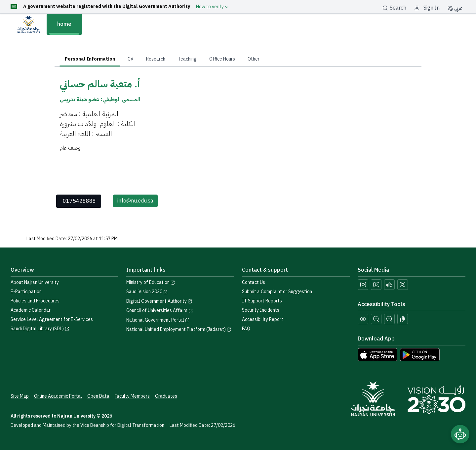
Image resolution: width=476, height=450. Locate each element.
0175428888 (79, 201)
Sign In (432, 8)
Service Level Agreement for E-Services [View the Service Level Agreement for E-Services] (52, 319)
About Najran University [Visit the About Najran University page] (35, 282)
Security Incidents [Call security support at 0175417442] (261, 310)
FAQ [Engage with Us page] (246, 329)
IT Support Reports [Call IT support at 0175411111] (262, 301)
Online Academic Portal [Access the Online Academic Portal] (58, 396)
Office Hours (222, 59)
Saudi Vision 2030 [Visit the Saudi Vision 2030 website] (147, 292)
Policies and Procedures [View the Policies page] (35, 301)
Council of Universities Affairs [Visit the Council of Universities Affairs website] (160, 311)
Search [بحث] (394, 8)
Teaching (187, 59)
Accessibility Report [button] (263, 319)
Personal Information (90, 59)
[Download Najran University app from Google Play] (420, 354)
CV (131, 59)
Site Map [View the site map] (20, 396)
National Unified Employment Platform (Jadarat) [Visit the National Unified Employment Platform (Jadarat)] (179, 329)
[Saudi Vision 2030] (436, 400)
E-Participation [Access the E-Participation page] (26, 292)
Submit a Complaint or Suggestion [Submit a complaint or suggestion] (277, 292)
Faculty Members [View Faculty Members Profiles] (132, 396)
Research (156, 59)
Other (254, 59)
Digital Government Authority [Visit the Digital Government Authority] (159, 301)
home (64, 24)
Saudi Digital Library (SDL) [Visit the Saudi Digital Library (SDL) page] (40, 329)
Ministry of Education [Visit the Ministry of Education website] (151, 282)
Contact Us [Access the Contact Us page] (254, 282)
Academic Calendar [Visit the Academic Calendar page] (31, 310)
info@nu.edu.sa (135, 201)
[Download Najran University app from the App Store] (377, 354)
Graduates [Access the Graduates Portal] (166, 396)
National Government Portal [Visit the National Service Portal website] (158, 320)
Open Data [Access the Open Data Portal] (98, 396)
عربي (455, 8)
